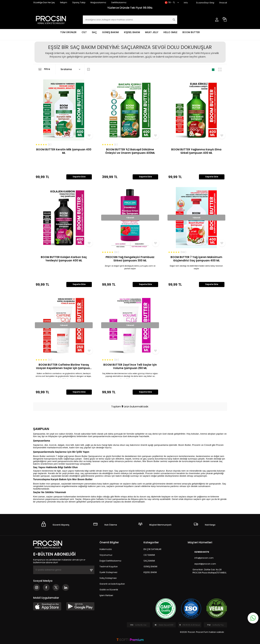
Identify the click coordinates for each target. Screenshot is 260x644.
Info (186, 3)
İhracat (223, 3)
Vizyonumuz (106, 555)
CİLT (84, 32)
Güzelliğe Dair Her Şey (44, 2)
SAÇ (94, 32)
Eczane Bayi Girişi (205, 3)
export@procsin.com (202, 564)
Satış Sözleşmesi (108, 578)
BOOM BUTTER (191, 32)
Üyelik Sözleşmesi (108, 572)
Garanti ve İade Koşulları (112, 584)
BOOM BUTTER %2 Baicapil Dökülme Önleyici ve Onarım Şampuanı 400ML (130, 151)
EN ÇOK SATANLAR (152, 549)
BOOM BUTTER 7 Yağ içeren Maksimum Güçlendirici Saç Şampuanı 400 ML (196, 259)
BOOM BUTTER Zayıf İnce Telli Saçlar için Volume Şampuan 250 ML (130, 366)
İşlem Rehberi (106, 595)
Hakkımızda (106, 549)
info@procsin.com (201, 558)
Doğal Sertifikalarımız (110, 561)
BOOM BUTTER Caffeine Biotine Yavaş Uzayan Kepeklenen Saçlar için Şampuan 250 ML (64, 366)
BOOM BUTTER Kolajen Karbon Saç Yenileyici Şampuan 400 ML (64, 259)
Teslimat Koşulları (109, 567)
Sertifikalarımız (119, 2)
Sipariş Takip (79, 2)
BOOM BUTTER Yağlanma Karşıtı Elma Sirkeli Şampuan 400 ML (196, 151)
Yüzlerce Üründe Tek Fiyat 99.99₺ (130, 8)
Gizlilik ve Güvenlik (109, 590)
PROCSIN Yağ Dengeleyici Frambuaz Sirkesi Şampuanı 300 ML (130, 259)
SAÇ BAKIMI (149, 561)
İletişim (64, 2)
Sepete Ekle (79, 177)
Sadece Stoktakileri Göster (106, 69)
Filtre (44, 69)
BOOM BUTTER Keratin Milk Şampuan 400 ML (64, 151)
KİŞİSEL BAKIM (132, 32)
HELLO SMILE (170, 32)
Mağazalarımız (98, 2)
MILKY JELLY (152, 32)
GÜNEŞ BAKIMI (110, 32)
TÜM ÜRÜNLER (68, 32)
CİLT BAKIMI (149, 555)
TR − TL (172, 2)
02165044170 (198, 552)
